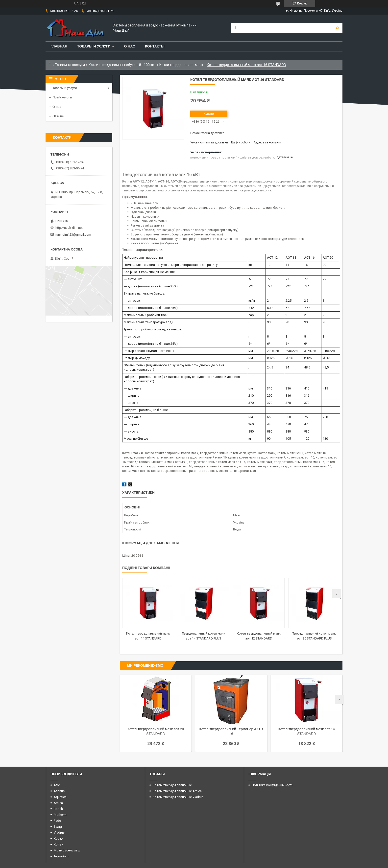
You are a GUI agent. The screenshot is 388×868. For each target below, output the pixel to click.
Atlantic (59, 791)
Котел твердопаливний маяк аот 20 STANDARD (156, 731)
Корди (59, 838)
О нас (130, 46)
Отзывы (58, 116)
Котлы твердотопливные (172, 785)
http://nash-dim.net (69, 228)
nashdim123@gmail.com (73, 235)
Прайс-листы (62, 97)
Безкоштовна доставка (207, 133)
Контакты (155, 46)
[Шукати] (338, 28)
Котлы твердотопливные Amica (177, 791)
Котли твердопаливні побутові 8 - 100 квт (122, 65)
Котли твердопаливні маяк (181, 65)
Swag (58, 827)
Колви (59, 844)
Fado (57, 821)
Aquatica (60, 797)
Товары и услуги (94, 46)
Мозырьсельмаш (67, 850)
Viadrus (59, 833)
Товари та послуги (70, 65)
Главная (59, 46)
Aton (57, 785)
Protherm (60, 815)
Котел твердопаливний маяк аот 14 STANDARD (307, 731)
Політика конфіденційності (272, 785)
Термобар (61, 856)
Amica (58, 803)
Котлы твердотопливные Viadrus (178, 797)
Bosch (58, 809)
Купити (209, 114)
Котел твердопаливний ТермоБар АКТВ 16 (231, 731)
